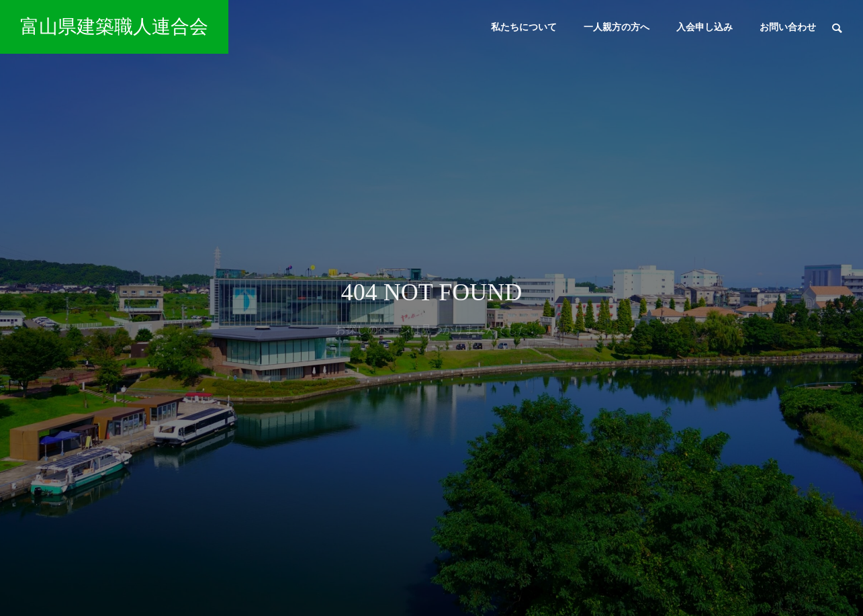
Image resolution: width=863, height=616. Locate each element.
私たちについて (524, 27)
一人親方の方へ (617, 27)
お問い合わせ (788, 27)
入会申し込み (705, 27)
